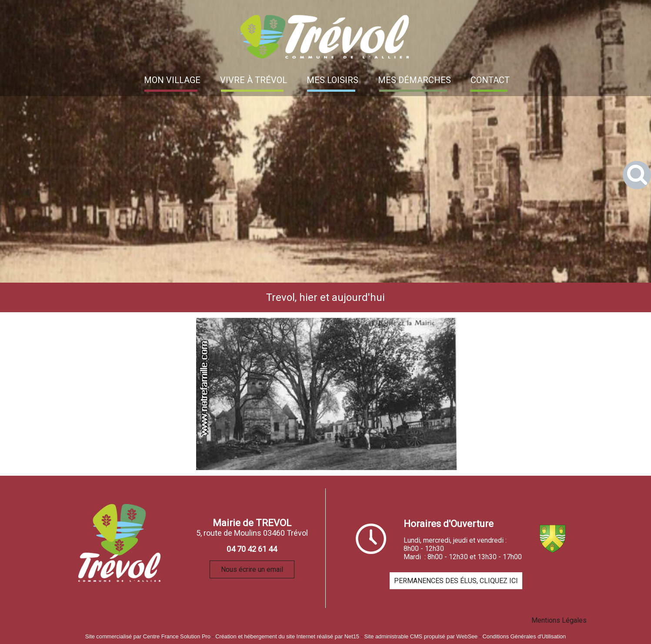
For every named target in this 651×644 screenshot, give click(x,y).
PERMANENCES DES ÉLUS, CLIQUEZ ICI (456, 581)
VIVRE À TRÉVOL (254, 80)
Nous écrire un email (252, 569)
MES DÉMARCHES (414, 80)
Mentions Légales (559, 620)
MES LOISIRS (332, 80)
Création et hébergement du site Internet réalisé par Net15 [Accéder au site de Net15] (287, 636)
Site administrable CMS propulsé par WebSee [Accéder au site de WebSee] (421, 636)
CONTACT (490, 80)
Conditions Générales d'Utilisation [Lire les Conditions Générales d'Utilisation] (524, 636)
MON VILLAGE (172, 80)
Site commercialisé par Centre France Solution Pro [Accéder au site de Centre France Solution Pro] (148, 636)
